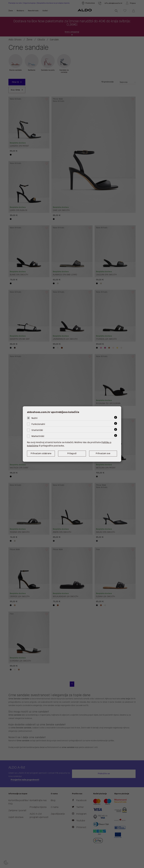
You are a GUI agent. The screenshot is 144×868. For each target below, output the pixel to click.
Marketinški (38, 436)
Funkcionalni (38, 424)
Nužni (34, 418)
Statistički (37, 430)
